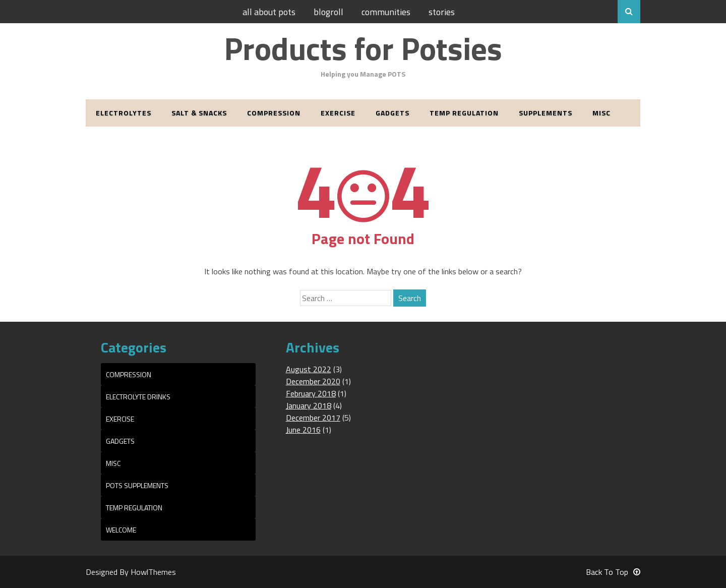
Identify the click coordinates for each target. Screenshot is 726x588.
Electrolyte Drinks (138, 397)
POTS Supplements (137, 485)
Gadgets (392, 113)
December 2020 (313, 381)
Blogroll (328, 12)
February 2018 (311, 393)
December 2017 (313, 418)
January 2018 (309, 405)
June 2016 (303, 430)
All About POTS (269, 12)
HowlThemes (153, 572)
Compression (274, 113)
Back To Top (613, 572)
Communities (386, 12)
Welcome (121, 530)
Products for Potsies (363, 48)
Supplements (546, 113)
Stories (442, 12)
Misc (601, 113)
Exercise (338, 113)
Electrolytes (124, 113)
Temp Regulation (464, 113)
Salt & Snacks (199, 113)
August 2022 (309, 369)
